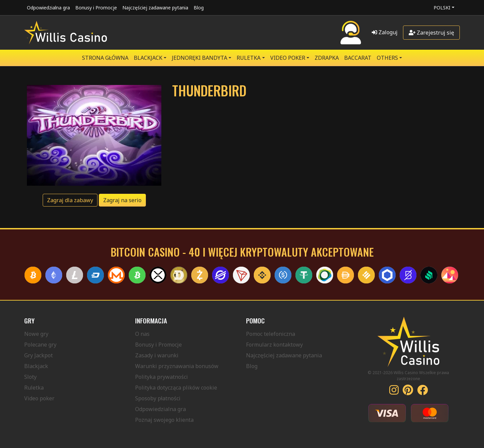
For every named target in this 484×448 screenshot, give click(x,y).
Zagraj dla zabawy (70, 200)
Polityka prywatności (162, 377)
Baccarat (358, 58)
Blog (199, 8)
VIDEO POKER (288, 58)
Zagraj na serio (122, 200)
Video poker (39, 398)
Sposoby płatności (158, 398)
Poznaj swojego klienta (164, 420)
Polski (442, 8)
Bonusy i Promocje (96, 8)
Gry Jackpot (38, 355)
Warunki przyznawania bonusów (177, 366)
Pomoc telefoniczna (271, 334)
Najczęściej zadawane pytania (155, 8)
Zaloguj (385, 32)
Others (387, 58)
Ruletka (34, 388)
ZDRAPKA (327, 58)
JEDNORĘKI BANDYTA (199, 58)
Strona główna (105, 58)
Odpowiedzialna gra (48, 8)
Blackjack (36, 366)
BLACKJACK (148, 58)
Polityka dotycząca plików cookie (176, 388)
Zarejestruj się (431, 33)
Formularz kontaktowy (274, 345)
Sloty (30, 377)
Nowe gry (36, 334)
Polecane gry (40, 345)
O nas (142, 334)
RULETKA (249, 58)
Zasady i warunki (157, 355)
